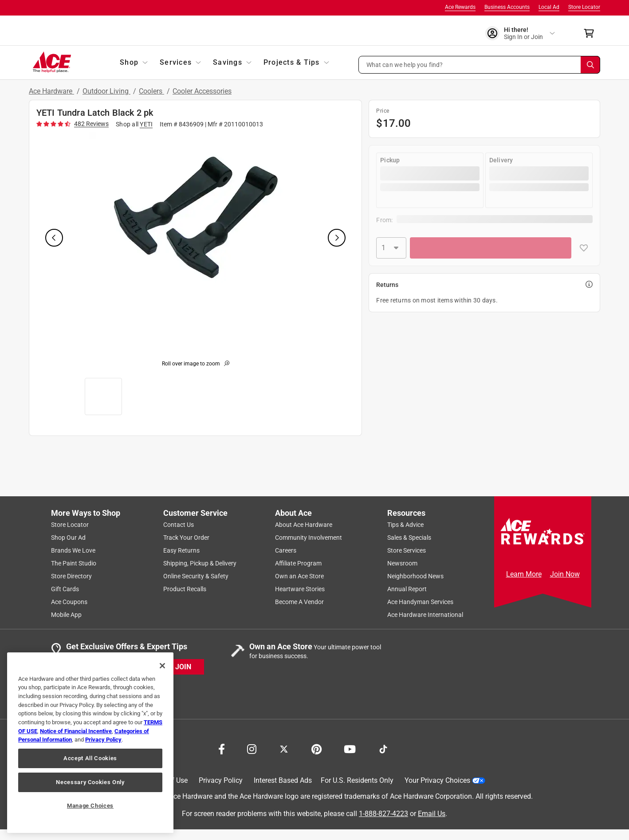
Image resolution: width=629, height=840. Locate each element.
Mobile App (66, 615)
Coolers (151, 91)
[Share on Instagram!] (252, 748)
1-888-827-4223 (383, 814)
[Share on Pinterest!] (316, 748)
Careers (286, 550)
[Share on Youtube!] (350, 748)
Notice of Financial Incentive (76, 731)
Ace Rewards (460, 7)
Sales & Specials (409, 538)
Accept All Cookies (90, 758)
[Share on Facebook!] (222, 748)
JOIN (183, 667)
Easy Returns (181, 550)
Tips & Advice (405, 525)
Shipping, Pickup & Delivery (200, 563)
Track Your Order (186, 538)
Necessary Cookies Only (90, 782)
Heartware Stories (300, 589)
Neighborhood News (415, 576)
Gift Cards (65, 589)
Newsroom (402, 563)
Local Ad (549, 7)
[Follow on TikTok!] (383, 748)
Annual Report (407, 589)
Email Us (432, 814)
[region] (90, 743)
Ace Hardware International (425, 615)
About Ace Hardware (304, 525)
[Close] (162, 666)
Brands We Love (73, 550)
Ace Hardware (51, 91)
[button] (480, 65)
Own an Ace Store (299, 576)
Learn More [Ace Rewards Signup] (524, 574)
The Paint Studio (74, 563)
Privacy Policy (221, 780)
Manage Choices (90, 806)
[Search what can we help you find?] (480, 65)
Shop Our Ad (68, 538)
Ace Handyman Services (420, 602)
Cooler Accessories (202, 91)
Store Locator (584, 7)
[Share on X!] (284, 748)
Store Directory (71, 576)
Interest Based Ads (283, 780)
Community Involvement (309, 538)
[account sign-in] (520, 33)
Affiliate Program (298, 563)
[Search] (590, 65)
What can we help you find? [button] (405, 64)
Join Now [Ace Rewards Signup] (565, 574)
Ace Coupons (69, 602)
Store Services (407, 550)
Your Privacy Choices (445, 780)
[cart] (592, 33)
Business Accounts (507, 7)
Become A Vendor (299, 602)
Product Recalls (185, 589)
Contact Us (179, 525)
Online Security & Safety (196, 576)
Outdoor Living (106, 91)
